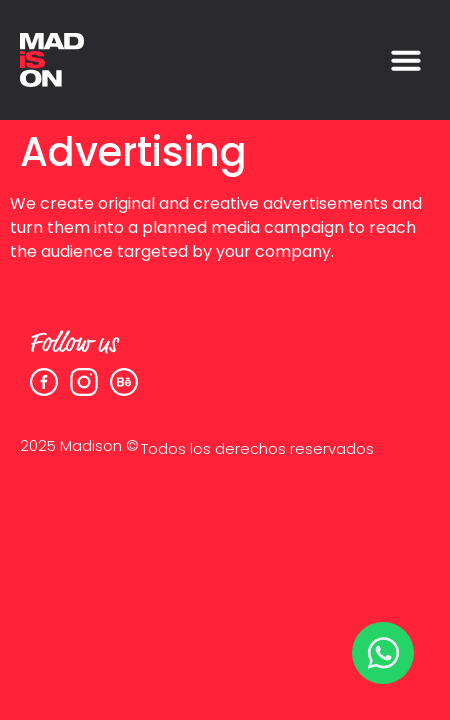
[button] (406, 60)
